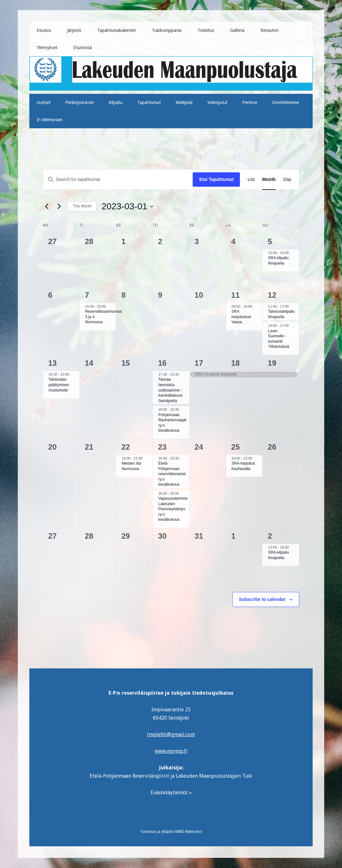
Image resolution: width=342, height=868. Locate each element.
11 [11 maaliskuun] (236, 295)
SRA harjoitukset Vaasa (241, 317)
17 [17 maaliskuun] (199, 363)
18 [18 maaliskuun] (236, 363)
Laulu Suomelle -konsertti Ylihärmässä (279, 339)
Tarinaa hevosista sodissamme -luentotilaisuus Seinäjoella (170, 390)
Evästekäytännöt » (171, 793)
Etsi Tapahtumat (216, 179)
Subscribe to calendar (262, 599)
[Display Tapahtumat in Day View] (287, 180)
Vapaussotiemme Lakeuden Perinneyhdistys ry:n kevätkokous (173, 509)
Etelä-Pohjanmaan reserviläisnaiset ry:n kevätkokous (172, 474)
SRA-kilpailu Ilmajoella (278, 555)
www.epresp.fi (171, 751)
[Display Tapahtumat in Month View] (269, 180)
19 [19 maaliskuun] (272, 363)
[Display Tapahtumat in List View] (251, 180)
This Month (82, 206)
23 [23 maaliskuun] (162, 447)
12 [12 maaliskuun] (272, 295)
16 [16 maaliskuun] (162, 363)
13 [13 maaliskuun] (52, 363)
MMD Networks (188, 832)
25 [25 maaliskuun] (236, 447)
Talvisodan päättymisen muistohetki (59, 385)
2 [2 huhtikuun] (270, 536)
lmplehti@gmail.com (171, 734)
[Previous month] (47, 206)
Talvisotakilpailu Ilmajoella (281, 314)
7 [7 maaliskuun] (87, 295)
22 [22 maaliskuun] (126, 447)
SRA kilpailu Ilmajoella (278, 261)
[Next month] (59, 206)
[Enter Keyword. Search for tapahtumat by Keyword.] (118, 180)
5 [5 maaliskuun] (270, 241)
